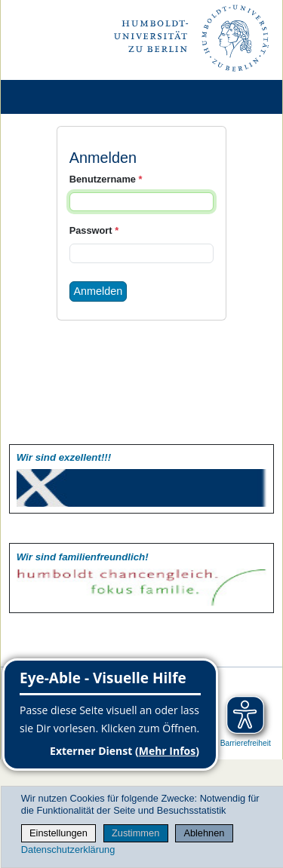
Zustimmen (135, 833)
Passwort (94, 230)
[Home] (54, 97)
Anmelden (98, 291)
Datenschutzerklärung (68, 850)
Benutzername (106, 179)
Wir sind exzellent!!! (64, 457)
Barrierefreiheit (246, 743)
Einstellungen (58, 833)
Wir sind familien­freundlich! (83, 557)
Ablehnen (204, 833)
